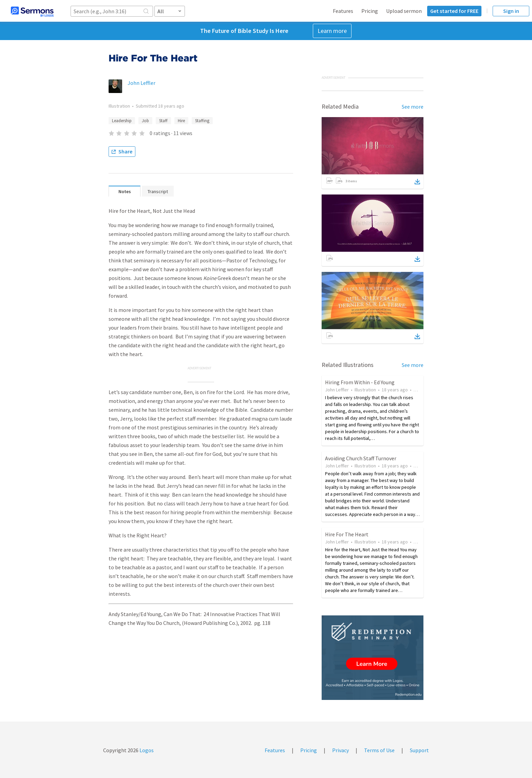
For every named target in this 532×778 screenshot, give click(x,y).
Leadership (122, 121)
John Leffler (141, 83)
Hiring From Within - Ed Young (360, 382)
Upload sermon (404, 11)
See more (413, 107)
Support (419, 750)
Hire (181, 121)
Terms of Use (379, 750)
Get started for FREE (454, 11)
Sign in (511, 11)
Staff (163, 121)
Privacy (340, 750)
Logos (146, 750)
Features (343, 11)
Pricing (370, 11)
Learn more (332, 31)
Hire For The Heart (347, 534)
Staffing (202, 121)
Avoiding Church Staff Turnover (361, 458)
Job (145, 121)
